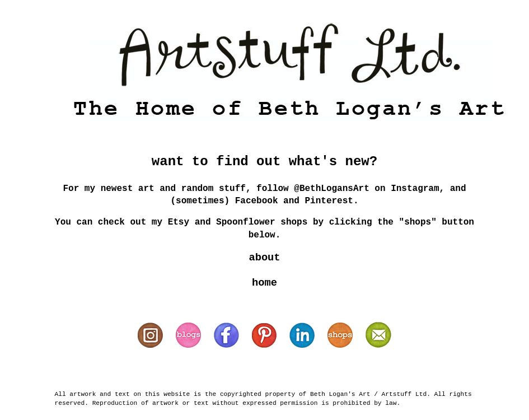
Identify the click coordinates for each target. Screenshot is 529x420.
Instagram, (418, 189)
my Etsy (173, 222)
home (264, 283)
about (264, 258)
